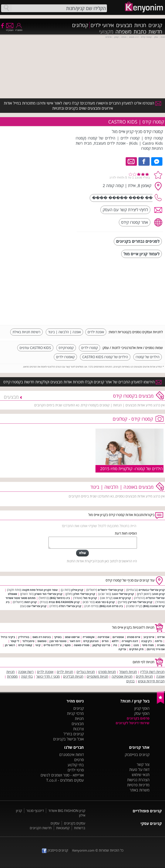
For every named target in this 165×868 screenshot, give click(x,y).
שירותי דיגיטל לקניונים (133, 723)
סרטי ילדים (76, 770)
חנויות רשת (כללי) (152, 672)
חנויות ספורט (107, 672)
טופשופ (42, 641)
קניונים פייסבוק (55, 850)
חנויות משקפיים (97, 676)
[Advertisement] (131, 292)
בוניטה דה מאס (42, 637)
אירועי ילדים (102, 25)
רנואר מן (10, 645)
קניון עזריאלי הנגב (123, 594)
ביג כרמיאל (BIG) (60, 598)
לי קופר (15, 641)
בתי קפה (27, 676)
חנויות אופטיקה (122, 676)
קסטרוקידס (66, 348)
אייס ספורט (134, 637)
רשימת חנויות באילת (26, 332)
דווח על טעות (139, 769)
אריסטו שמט (72, 637)
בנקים (130, 681)
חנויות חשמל (128, 672)
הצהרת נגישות (138, 780)
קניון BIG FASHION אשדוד (67, 811)
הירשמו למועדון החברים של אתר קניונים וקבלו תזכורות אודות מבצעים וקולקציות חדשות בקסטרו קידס (82, 382)
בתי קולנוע (76, 765)
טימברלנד (28, 641)
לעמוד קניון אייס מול (142, 254)
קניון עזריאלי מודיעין (140, 602)
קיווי (38, 645)
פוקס (68, 645)
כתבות (140, 32)
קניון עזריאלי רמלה (70, 606)
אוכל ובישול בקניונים (68, 739)
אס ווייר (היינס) (156, 649)
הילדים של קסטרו (148, 357)
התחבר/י (19, 29)
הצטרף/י (10, 29)
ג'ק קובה (146, 641)
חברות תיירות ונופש (151, 681)
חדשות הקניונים (41, 828)
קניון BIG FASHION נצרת (64, 602)
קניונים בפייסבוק (137, 755)
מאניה (161, 645)
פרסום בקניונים (138, 718)
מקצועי (106, 32)
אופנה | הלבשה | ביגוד (64, 332)
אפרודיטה (103, 637)
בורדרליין (24, 637)
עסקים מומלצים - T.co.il (65, 780)
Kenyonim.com (83, 850)
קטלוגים (80, 25)
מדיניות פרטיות (138, 785)
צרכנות (78, 729)
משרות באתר (140, 790)
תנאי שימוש (141, 775)
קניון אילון (77, 590)
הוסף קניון (142, 708)
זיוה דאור (75, 641)
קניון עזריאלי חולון (84, 594)
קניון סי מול (90, 598)
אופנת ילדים (96, 332)
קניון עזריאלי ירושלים (110, 590)
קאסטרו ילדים (65, 357)
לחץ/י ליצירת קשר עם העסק (125, 210)
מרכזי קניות (75, 713)
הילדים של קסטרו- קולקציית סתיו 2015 (132, 469)
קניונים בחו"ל (74, 734)
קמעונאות (63, 828)
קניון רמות (30, 602)
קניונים (155, 25)
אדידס (161, 637)
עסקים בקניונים (75, 823)
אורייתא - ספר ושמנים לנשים (62, 775)
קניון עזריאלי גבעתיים (152, 590)
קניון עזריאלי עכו (36, 606)
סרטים (79, 760)
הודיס (105, 641)
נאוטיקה (125, 645)
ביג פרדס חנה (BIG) (111, 606)
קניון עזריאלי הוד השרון (48, 594)
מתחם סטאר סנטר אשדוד (21, 598)
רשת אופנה (26, 672)
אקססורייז (89, 637)
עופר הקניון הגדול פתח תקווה (40, 590)
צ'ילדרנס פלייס (53, 645)
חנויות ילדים (65, 672)
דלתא (115, 641)
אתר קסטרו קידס (135, 222)
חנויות (140, 25)
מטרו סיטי (148, 645)
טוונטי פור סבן (58, 641)
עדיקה (122, 649)
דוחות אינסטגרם (72, 755)
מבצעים (124, 25)
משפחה (123, 32)
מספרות (12, 676)
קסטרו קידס (25, 645)
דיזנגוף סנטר (35, 811)
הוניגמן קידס (91, 641)
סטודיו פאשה (82, 645)
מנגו (136, 645)
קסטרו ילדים (90, 348)
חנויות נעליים (86, 672)
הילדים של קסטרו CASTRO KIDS (105, 357)
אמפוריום (118, 637)
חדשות (155, 32)
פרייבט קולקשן (101, 645)
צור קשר (143, 764)
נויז (115, 645)
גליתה (159, 641)
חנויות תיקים (144, 676)
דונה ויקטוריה (130, 641)
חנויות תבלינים (73, 676)
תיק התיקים (136, 649)
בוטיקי (58, 637)
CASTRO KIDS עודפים (35, 348)
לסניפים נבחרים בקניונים (138, 241)
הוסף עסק (142, 713)
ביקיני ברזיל (8, 637)
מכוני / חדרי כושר (48, 676)
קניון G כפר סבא (105, 602)
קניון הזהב (158, 594)
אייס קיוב (149, 637)
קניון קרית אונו (122, 598)
